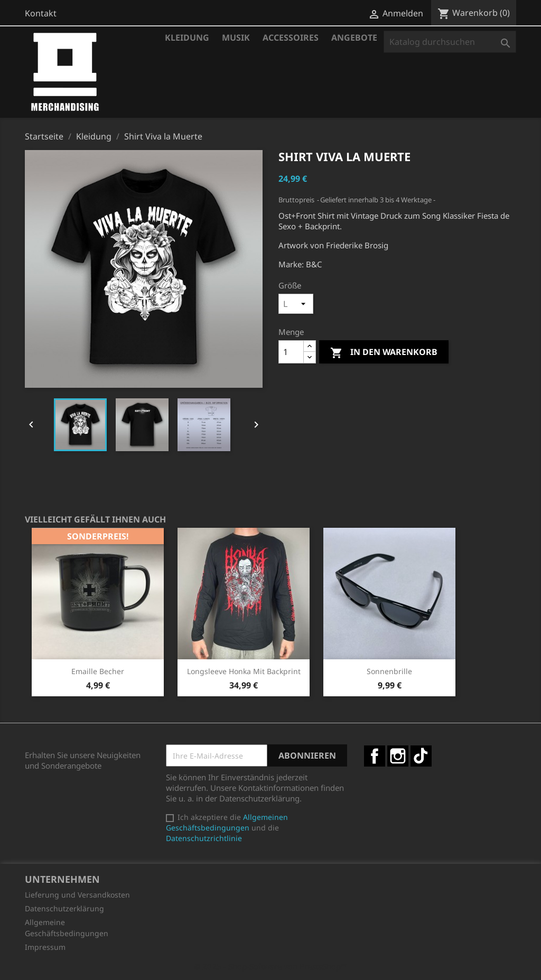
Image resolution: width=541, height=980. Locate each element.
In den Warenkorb (384, 353)
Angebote (354, 38)
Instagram (398, 756)
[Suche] (450, 42)
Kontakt (41, 13)
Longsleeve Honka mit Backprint (244, 671)
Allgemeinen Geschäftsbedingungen (227, 822)
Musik (236, 38)
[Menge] (291, 352)
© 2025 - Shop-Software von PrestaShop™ (270, 966)
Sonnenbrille (389, 671)
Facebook (375, 756)
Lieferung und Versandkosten (77, 895)
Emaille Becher (98, 671)
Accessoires (291, 38)
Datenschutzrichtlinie (204, 838)
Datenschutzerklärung (64, 908)
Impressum (45, 947)
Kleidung (187, 38)
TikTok (421, 756)
